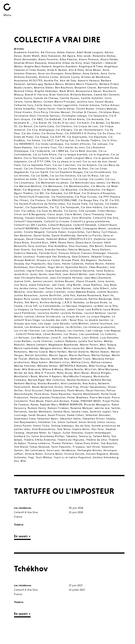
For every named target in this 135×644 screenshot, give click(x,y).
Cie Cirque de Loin (86, 126)
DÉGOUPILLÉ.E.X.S (80, 239)
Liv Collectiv (108, 334)
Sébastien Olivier (94, 419)
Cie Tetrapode (70, 207)
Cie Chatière (64, 126)
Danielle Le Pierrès (89, 235)
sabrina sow (102, 408)
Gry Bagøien (89, 260)
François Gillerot (69, 253)
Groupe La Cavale (48, 260)
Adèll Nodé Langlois (90, 52)
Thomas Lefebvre (39, 443)
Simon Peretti (23, 426)
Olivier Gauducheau (93, 387)
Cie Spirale (96, 204)
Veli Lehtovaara (35, 450)
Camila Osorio (23, 98)
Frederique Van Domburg (54, 257)
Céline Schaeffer (25, 109)
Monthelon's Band (26, 376)
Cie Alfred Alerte (74, 119)
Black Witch (67, 91)
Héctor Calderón (73, 264)
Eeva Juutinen (37, 246)
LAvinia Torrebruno (48, 316)
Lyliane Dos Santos (90, 341)
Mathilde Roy (60, 359)
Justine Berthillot (50, 295)
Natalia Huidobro (78, 380)
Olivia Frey (72, 387)
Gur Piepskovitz (36, 264)
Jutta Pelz (69, 295)
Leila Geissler (61, 323)
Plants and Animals (57, 401)
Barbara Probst (109, 84)
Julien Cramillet (55, 292)
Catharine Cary (24, 105)
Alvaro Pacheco (89, 59)
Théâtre (19, 525)
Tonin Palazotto (61, 447)
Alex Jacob (84, 56)
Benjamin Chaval (85, 88)
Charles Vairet (46, 109)
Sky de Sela (83, 426)
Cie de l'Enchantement (88, 130)
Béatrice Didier (44, 88)
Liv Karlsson (22, 338)
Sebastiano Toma (25, 419)
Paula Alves (42, 394)
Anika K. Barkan (57, 70)
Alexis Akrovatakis (25, 59)
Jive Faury (20, 285)
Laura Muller (111, 309)
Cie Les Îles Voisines (63, 176)
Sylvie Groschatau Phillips (48, 436)
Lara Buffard (94, 309)
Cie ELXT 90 (58, 137)
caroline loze (85, 102)
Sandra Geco (62, 412)
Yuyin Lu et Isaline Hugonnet (72, 457)
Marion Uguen (58, 355)
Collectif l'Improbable (28, 221)
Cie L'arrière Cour (45, 147)
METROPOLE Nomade (73, 366)
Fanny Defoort (101, 250)
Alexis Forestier (48, 59)
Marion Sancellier (36, 355)
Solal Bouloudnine (44, 429)
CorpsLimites (76, 232)
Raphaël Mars (49, 405)
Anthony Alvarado (26, 77)
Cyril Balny (93, 232)
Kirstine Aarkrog (50, 302)
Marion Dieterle (79, 352)
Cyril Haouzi (109, 232)
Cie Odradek (54, 193)
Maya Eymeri (39, 362)
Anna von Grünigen (51, 73)
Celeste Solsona (89, 105)
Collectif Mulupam (60, 225)
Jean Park (55, 274)
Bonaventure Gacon (89, 91)
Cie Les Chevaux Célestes (40, 169)
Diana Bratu (22, 242)
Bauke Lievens (23, 88)
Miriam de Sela (24, 373)
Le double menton (97, 320)
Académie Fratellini (27, 52)
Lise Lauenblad (89, 334)
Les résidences (23, 508)
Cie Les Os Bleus (88, 176)
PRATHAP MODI (91, 401)
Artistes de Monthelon (95, 77)
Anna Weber (73, 73)
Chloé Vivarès (23, 112)
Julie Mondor (35, 292)
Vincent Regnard (97, 454)
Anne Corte (108, 73)
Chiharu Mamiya (106, 109)
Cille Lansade (87, 211)
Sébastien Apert (48, 419)
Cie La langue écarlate (73, 154)
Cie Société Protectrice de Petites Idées (40, 204)
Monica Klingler (101, 373)
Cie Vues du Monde (49, 211)
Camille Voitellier (92, 98)
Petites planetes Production (48, 397)
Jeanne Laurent (43, 281)
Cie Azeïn (83, 123)
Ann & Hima (76, 70)
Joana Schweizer (39, 285)
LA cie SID (31, 306)
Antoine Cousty (70, 77)
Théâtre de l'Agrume (71, 440)
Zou (16, 461)
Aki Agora (69, 56)
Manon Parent (89, 345)
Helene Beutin (94, 264)
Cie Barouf (26, 126)
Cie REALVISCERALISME (62, 200)
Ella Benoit (96, 246)
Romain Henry (37, 408)
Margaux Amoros (51, 348)
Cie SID (114, 200)
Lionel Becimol (53, 334)
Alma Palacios (68, 59)
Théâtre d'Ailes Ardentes (40, 440)
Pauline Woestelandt (86, 394)
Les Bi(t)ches (74, 327)
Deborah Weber (57, 239)
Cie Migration (31, 190)
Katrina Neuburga (100, 299)
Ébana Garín (66, 242)
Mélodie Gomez (48, 366)
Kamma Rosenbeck (89, 295)
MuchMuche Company (78, 376)
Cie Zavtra (70, 211)
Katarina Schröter (52, 299)
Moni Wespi (82, 373)
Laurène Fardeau (72, 313)
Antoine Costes (49, 77)
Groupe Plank (70, 260)
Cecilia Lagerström (65, 105)
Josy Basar (110, 285)
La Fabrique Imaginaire (77, 306)
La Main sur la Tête (106, 306)
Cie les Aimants (87, 165)
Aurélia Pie (51, 80)
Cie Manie (113, 183)
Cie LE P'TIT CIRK (39, 161)
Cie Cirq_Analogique (41, 130)
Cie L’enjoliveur (24, 183)
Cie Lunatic (97, 179)
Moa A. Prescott (45, 373)
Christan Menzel (60, 112)
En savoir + (22, 536)
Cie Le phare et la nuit (67, 161)
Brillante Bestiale (81, 95)
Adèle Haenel (66, 52)
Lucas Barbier (23, 341)
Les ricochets (76, 331)
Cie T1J (54, 207)
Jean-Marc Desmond (97, 278)
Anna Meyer (93, 70)
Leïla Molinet (80, 323)
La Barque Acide (97, 302)
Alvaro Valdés (109, 59)
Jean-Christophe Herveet (66, 278)
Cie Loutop (81, 179)
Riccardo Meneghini (97, 405)
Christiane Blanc (109, 112)
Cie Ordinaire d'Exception (99, 193)
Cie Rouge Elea (89, 200)
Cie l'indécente (40, 151)
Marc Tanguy (108, 345)
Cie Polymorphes (62, 197)
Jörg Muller (74, 285)
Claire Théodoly (94, 214)
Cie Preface (38, 200)
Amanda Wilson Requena (30, 63)
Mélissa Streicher (25, 366)
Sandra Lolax (80, 412)
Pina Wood (37, 401)
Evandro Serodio (56, 250)
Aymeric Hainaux (89, 80)
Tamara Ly (85, 436)
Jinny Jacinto (106, 281)
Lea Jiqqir (45, 323)
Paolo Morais (76, 390)
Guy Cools (54, 264)
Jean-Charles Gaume (102, 274)
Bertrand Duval (108, 88)
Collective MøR (71, 228)
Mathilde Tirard (81, 359)
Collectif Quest (107, 225)
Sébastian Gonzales (98, 415)
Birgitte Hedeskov (46, 91)
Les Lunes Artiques (54, 331)
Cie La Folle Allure (45, 154)
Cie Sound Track (77, 204)
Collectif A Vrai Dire (106, 218)
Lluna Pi (56, 338)
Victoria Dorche (74, 454)
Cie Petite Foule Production (32, 197)
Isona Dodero (105, 271)
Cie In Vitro (110, 140)
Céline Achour (110, 105)
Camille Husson (70, 98)
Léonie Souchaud (101, 323)
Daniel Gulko (42, 235)
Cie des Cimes (31, 133)
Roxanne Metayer (82, 408)
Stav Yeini (98, 429)
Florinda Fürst (48, 253)
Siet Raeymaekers (25, 422)
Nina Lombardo (71, 383)
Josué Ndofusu (92, 285)
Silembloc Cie (47, 422)
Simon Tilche (41, 426)
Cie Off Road (72, 193)
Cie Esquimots (98, 137)
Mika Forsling (97, 366)
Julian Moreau (82, 288)
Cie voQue (28, 211)
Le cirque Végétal (99, 316)
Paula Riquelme (61, 394)
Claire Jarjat (55, 214)
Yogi (31, 457)
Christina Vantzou (49, 116)
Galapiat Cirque (101, 257)
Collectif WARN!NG (26, 228)
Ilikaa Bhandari (99, 267)
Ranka (35, 405)
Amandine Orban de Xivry (65, 63)
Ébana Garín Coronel (89, 242)
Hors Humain (38, 267)
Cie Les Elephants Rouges (66, 172)
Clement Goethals (59, 218)
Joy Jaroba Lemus (26, 288)
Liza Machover (40, 338)
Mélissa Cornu (80, 362)
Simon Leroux (106, 422)
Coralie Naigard (34, 232)
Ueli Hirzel (93, 447)
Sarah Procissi (57, 415)
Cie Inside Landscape (49, 144)
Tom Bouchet (109, 443)
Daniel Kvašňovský (64, 235)
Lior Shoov (70, 334)
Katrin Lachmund (76, 299)
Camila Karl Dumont (107, 95)
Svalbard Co (22, 436)
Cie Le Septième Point (37, 165)
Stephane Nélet (36, 433)
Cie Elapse (42, 137)
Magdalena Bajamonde (63, 345)
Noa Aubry (89, 383)
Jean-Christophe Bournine (31, 278)
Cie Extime (34, 140)
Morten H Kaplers (50, 376)
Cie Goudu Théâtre (88, 140)
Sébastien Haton (70, 419)
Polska (75, 401)
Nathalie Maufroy (25, 383)
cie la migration (99, 154)
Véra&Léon (69, 450)
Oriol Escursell (34, 390)
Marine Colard (38, 352)
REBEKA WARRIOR (71, 405)
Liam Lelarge (94, 331)
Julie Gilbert (101, 288)
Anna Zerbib (91, 73)
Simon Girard (87, 422)
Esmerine (111, 246)
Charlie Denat (66, 109)
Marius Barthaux (79, 355)
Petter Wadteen (78, 397)
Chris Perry (41, 112)
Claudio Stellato (35, 218)
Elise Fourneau (78, 246)
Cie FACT (48, 140)
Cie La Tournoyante (36, 158)
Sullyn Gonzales (73, 433)
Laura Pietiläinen (25, 313)
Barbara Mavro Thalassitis (81, 84)
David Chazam (35, 239)
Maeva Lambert (37, 345)
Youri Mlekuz (44, 457)
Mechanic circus (60, 362)
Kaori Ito (108, 295)
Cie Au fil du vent (64, 123)
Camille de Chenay (46, 98)
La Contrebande (50, 306)
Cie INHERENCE (24, 144)
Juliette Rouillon (107, 292)
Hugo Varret (56, 267)
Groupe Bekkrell (25, 260)
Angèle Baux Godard (38, 66)
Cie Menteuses (53, 186)
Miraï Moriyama (108, 369)
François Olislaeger (94, 253)
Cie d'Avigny (64, 130)
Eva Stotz (38, 250)
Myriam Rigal (36, 380)
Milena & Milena (53, 369)
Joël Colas (58, 285)
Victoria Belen (34, 454)
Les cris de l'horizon (27, 331)
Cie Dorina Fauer (52, 133)
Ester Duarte (22, 250)
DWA (53, 242)
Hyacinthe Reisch (76, 267)
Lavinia (29, 316)
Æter (23, 461)
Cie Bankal (98, 123)
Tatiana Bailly (101, 436)
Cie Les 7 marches (64, 165)
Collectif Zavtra (50, 228)
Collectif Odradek (85, 225)
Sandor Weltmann (40, 412)
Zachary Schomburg (106, 457)
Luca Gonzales (109, 338)
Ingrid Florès (35, 271)
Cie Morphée (69, 190)
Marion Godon (100, 352)
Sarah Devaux (37, 415)
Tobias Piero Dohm (87, 443)
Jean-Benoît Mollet (75, 274)
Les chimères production (99, 327)
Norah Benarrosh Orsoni (48, 387)
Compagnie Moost (94, 228)
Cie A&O (37, 119)
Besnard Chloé (23, 91)
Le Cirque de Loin (74, 316)
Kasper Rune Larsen (27, 299)
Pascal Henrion (95, 390)
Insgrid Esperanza (57, 271)
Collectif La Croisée (57, 221)
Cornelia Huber (56, 232)
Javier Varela (38, 274)
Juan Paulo (46, 288)
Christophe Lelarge (74, 116)
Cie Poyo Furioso (86, 197)
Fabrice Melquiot (79, 250)
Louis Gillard (90, 338)
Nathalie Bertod (101, 380)
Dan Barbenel (23, 235)
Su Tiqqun (55, 433)
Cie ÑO (39, 193)
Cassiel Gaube (104, 102)
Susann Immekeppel (98, 433)
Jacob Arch (21, 274)
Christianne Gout (25, 116)
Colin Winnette (82, 218)
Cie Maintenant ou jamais (52, 183)
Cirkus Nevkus (107, 211)
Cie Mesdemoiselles (77, 186)
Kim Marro (32, 302)
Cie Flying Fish (65, 140)
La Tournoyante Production (48, 309)
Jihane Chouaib (86, 281)
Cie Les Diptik (39, 172)
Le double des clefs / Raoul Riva (62, 320)
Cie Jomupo (100, 144)
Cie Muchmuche (90, 190)
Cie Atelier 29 (42, 123)
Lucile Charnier (43, 341)
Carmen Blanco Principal (59, 102)
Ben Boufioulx (64, 88)
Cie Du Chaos (106, 133)
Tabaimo (72, 436)
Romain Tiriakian (58, 408)
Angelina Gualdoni (65, 66)
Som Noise (64, 429)
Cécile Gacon (43, 105)
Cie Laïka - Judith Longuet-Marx (71, 158)
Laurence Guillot (48, 313)
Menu (7, 15)
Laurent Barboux (95, 313)
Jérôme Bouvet (64, 281)
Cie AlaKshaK (53, 119)
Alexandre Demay (104, 56)
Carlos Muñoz (33, 102)
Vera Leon (53, 450)
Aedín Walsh (31, 56)
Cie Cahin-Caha (44, 126)
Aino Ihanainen (51, 56)
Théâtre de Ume (97, 440)
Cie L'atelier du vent (71, 147)
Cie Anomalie (95, 119)
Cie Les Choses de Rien (73, 169)
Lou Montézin (72, 338)
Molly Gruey (65, 373)
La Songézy (21, 309)
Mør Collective (56, 380)
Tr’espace (79, 447)
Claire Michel (73, 214)
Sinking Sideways (62, 426)
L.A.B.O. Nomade (73, 302)
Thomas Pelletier (62, 443)
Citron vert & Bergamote (30, 214)
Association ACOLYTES (28, 80)
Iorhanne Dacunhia (82, 271)
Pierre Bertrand (100, 397)
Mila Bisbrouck (31, 369)
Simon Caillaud (67, 422)
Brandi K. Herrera (36, 95)
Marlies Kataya (101, 355)
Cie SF (104, 200)
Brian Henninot (59, 95)
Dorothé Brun (40, 242)
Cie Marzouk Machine (28, 186)
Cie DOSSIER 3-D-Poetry (80, 133)
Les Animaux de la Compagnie (44, 327)
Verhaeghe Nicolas (89, 450)
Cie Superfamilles (37, 207)
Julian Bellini (63, 288)
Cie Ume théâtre (91, 207)
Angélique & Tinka (91, 66)
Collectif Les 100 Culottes (30, 225)
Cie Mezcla (98, 186)
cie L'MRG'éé (60, 151)
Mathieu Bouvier (40, 359)
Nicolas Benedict (48, 383)
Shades (111, 419)
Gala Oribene (81, 257)
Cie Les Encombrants (98, 172)
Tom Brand (21, 447)
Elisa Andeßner (58, 246)
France (18, 517)
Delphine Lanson (105, 239)
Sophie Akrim (81, 429)
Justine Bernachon (26, 295)
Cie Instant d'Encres (78, 144)
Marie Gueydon (96, 348)
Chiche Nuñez (85, 109)
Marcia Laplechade (26, 348)
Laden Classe (76, 309)
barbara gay (35, 84)
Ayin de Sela (68, 80)
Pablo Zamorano (55, 390)
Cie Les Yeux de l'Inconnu (55, 179)
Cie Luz (110, 179)
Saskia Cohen (75, 415)
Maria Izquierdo (74, 348)
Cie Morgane (50, 190)
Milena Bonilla (74, 369)
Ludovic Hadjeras (65, 341)
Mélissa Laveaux (101, 362)
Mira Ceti (91, 369)
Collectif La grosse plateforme (90, 221)
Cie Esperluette (77, 137)
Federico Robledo (26, 253)
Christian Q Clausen (85, 112)
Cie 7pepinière (98, 116)
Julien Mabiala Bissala (81, 292)
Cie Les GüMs (40, 176)
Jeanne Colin (22, 281)
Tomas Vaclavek (39, 447)
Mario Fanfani (58, 352)
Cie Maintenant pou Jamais (88, 183)
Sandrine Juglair (100, 412)
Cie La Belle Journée (83, 151)
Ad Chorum (48, 52)
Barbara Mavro (54, 84)
